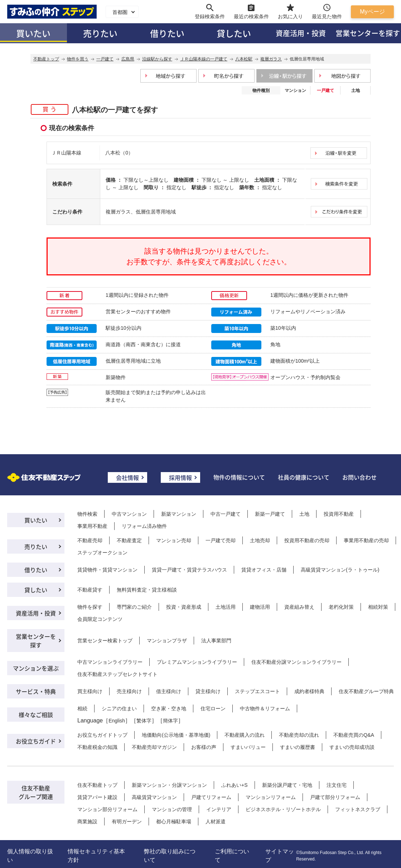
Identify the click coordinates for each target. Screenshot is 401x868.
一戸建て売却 (221, 540)
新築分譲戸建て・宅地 (287, 785)
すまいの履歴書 (298, 747)
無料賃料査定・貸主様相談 (147, 590)
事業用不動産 (92, 526)
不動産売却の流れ (299, 735)
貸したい (234, 33)
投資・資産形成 (184, 607)
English (117, 721)
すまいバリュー (248, 747)
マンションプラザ (167, 641)
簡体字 (170, 721)
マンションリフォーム (271, 797)
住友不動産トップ (97, 785)
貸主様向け (208, 691)
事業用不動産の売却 (366, 540)
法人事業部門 (216, 641)
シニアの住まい (119, 708)
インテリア (219, 809)
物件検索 (87, 514)
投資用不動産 (339, 514)
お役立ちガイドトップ (102, 735)
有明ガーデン (127, 822)
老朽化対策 (341, 607)
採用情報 (180, 477)
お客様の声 (204, 747)
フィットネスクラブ (358, 809)
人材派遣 (216, 822)
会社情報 (127, 477)
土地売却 (260, 540)
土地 (356, 90)
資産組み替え (299, 607)
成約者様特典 (309, 691)
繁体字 (144, 721)
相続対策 (378, 607)
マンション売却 (174, 540)
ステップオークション (102, 553)
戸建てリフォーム (211, 797)
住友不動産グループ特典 (366, 691)
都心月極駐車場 (174, 822)
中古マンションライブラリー (110, 662)
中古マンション (129, 514)
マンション (295, 90)
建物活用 (260, 607)
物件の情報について (239, 477)
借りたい (167, 33)
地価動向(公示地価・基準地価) (176, 735)
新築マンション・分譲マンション (169, 785)
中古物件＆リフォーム (265, 708)
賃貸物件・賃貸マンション (107, 570)
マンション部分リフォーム (107, 809)
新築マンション (179, 514)
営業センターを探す (36, 641)
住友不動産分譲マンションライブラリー (296, 662)
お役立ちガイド (36, 741)
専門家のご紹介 (134, 607)
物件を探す (90, 607)
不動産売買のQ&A (354, 735)
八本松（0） (119, 153)
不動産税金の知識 (97, 747)
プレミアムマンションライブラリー (197, 662)
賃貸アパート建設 (97, 797)
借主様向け (169, 691)
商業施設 (87, 822)
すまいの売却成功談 (352, 747)
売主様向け (129, 691)
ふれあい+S (235, 785)
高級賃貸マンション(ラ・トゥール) (340, 570)
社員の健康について (304, 477)
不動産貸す (90, 590)
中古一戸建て (226, 514)
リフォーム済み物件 (144, 526)
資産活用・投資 (301, 33)
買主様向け (90, 691)
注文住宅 (337, 785)
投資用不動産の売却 (307, 540)
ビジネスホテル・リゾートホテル (283, 809)
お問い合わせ (359, 477)
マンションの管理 (172, 809)
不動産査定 (129, 540)
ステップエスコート (257, 691)
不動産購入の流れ (245, 735)
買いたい (33, 33)
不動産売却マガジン (154, 747)
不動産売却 (90, 540)
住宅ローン (213, 708)
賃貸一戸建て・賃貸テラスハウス (189, 570)
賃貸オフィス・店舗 (264, 570)
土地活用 (226, 607)
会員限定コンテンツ (100, 619)
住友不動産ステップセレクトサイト (117, 674)
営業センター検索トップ (105, 641)
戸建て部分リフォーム (335, 797)
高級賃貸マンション (154, 797)
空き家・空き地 (169, 708)
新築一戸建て (270, 514)
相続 (82, 708)
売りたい (100, 33)
